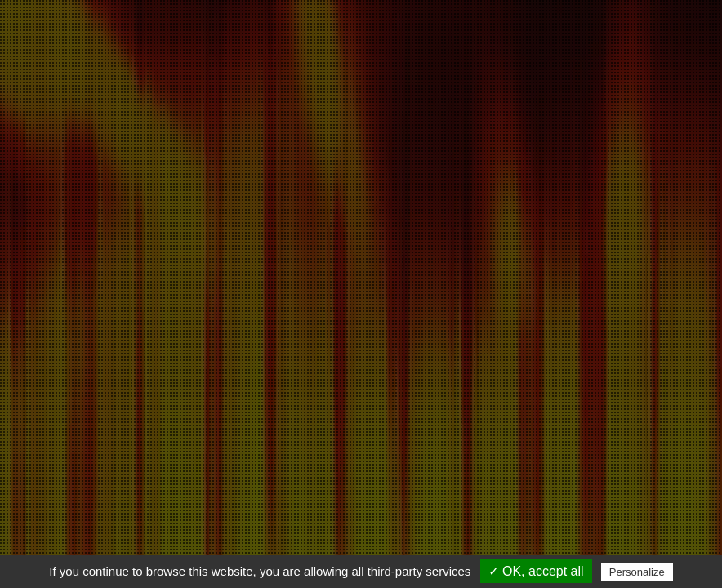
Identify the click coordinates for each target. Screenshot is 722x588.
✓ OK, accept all (536, 571)
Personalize (637, 572)
